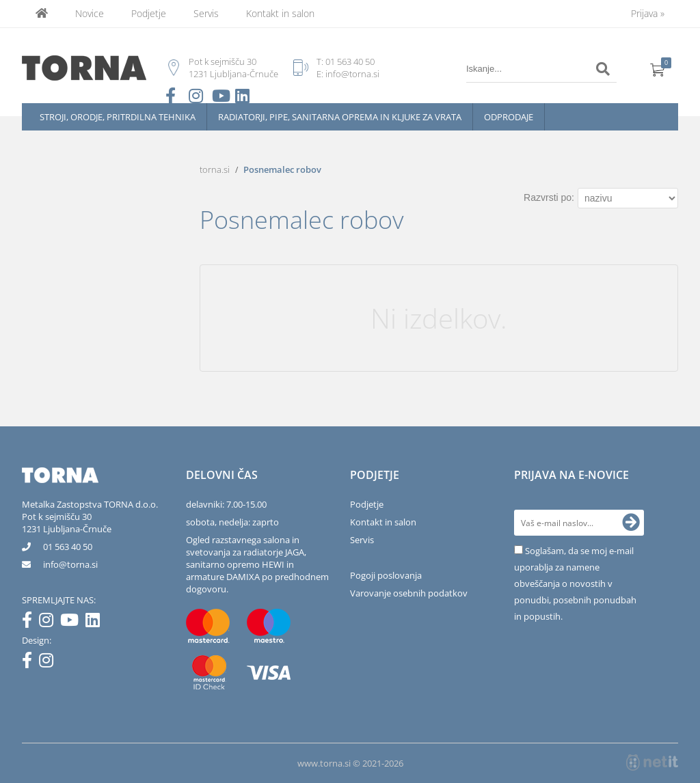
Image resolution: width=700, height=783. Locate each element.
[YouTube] (73, 622)
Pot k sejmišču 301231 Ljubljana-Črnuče (67, 523)
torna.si (215, 169)
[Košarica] (658, 69)
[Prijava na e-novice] (631, 523)
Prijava (648, 13)
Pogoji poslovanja (386, 575)
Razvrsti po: (549, 197)
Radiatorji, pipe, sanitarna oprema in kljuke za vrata (340, 117)
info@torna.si (352, 74)
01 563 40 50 (350, 61)
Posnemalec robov (282, 169)
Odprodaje (509, 117)
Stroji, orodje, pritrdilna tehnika (118, 117)
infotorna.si (70, 564)
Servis (206, 13)
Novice (90, 13)
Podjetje (149, 13)
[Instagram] (50, 622)
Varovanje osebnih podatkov (409, 593)
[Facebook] (30, 622)
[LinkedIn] (96, 622)
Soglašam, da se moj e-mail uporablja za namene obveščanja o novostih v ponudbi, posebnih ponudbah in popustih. (575, 583)
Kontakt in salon (280, 13)
